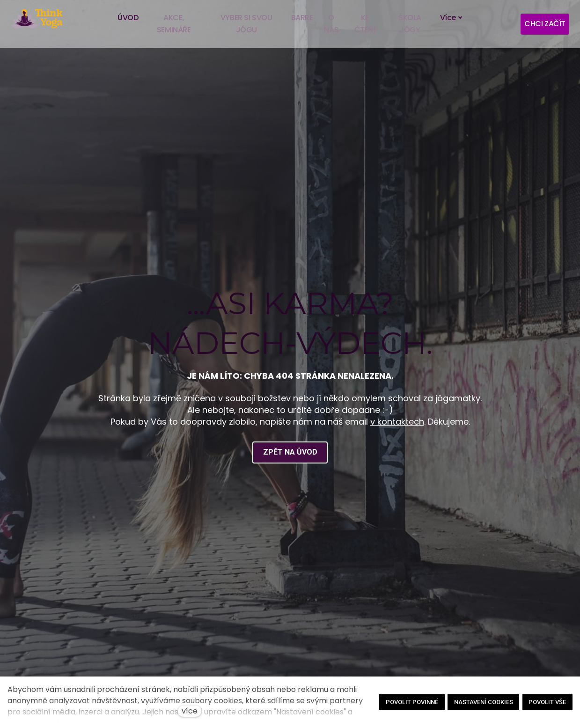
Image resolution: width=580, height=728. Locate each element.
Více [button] (452, 18)
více (190, 711)
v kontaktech (397, 423)
